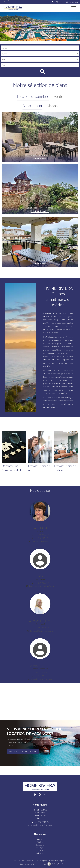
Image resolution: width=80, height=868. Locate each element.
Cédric (40, 576)
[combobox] (40, 48)
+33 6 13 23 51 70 (42, 538)
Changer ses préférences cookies (33, 864)
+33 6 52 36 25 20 (42, 628)
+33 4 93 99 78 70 (42, 535)
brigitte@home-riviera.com (42, 541)
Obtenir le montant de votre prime (23, 751)
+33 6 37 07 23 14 (42, 676)
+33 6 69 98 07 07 (42, 583)
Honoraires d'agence (57, 861)
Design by (57, 864)
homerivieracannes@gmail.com (42, 586)
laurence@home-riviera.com (42, 631)
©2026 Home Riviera (23, 861)
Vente (58, 96)
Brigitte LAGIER (40, 528)
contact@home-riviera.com (42, 679)
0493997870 (42, 672)
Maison (52, 106)
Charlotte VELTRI (40, 666)
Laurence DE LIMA (40, 621)
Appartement (32, 106)
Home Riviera (40, 805)
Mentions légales (40, 861)
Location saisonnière (33, 96)
